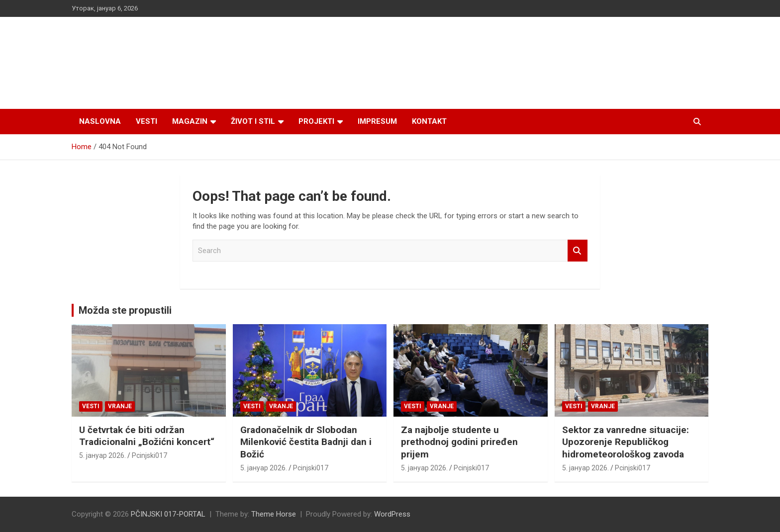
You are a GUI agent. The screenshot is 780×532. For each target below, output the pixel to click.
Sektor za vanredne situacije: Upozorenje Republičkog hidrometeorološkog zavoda (626, 442)
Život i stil (253, 121)
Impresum (377, 121)
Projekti (316, 121)
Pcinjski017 (149, 455)
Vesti (146, 121)
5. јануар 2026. (102, 455)
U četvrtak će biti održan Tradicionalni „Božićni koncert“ (147, 436)
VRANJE (120, 406)
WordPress (392, 514)
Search (578, 251)
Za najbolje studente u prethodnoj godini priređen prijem (459, 442)
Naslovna (100, 121)
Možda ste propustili (125, 310)
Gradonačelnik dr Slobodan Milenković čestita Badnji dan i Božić (306, 442)
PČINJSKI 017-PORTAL (168, 514)
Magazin (190, 121)
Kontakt (429, 121)
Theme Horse (274, 514)
